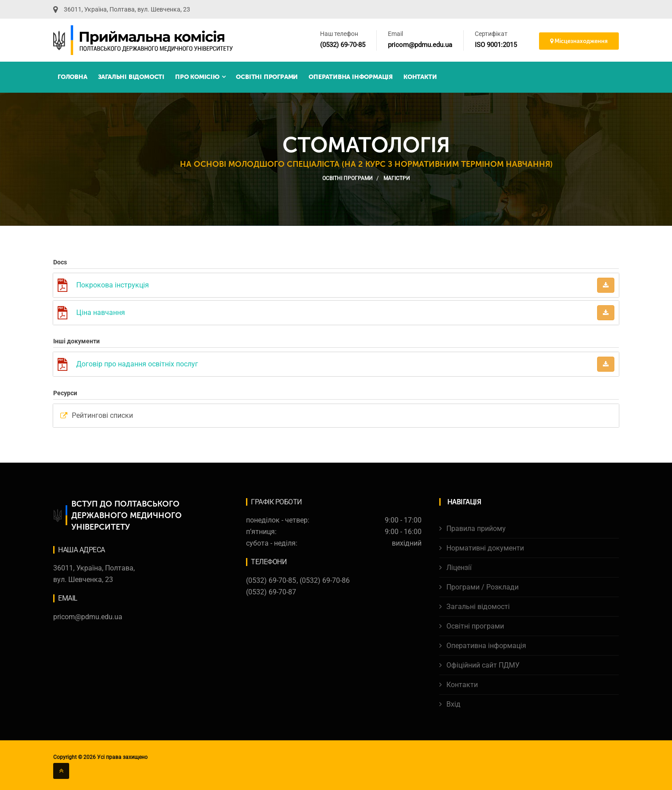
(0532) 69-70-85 (343, 45)
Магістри (397, 178)
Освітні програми (267, 77)
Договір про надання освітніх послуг (137, 364)
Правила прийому (476, 529)
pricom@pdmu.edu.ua (420, 45)
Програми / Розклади (483, 587)
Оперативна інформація (351, 77)
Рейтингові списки (102, 415)
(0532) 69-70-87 (271, 592)
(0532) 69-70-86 (325, 580)
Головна (72, 77)
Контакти (420, 77)
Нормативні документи (485, 548)
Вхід (453, 704)
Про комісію (200, 77)
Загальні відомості (131, 77)
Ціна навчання (101, 312)
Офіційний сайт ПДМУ (483, 665)
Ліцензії (459, 568)
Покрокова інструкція (113, 285)
